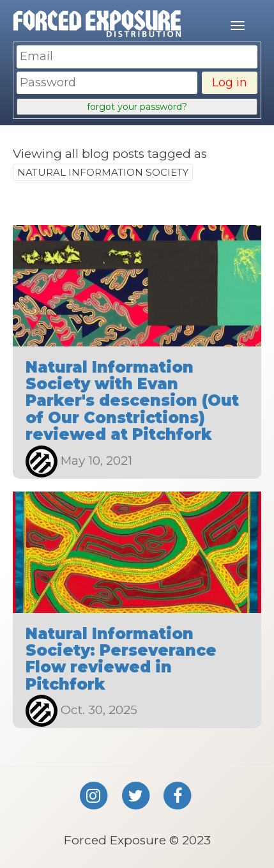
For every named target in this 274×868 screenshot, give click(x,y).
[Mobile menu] (238, 26)
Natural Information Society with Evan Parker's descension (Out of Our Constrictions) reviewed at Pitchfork (132, 401)
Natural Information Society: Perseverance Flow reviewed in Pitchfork (121, 659)
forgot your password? (137, 107)
